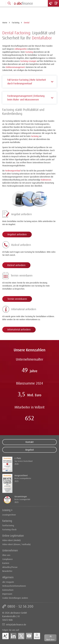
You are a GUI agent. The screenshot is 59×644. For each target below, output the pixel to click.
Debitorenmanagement (15, 67)
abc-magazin (8, 582)
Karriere (6, 563)
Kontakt (30, 442)
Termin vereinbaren (17, 299)
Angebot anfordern (17, 234)
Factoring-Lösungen (28, 61)
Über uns (6, 555)
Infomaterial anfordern (19, 330)
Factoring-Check (9, 529)
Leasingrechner (9, 515)
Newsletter (7, 571)
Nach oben (50, 640)
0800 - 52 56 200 (20, 606)
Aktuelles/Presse (10, 567)
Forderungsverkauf (13, 171)
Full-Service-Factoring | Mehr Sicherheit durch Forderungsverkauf (27, 82)
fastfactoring (8, 525)
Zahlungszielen (21, 49)
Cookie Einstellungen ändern (15, 598)
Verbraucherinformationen (14, 586)
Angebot (30, 450)
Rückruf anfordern (16, 265)
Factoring (16, 23)
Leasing (6, 510)
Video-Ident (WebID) (11, 540)
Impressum (7, 594)
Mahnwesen (46, 180)
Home (5, 23)
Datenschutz (8, 590)
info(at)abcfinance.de (16, 624)
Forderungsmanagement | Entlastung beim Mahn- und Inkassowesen (26, 98)
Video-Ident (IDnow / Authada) (16, 544)
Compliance (7, 559)
